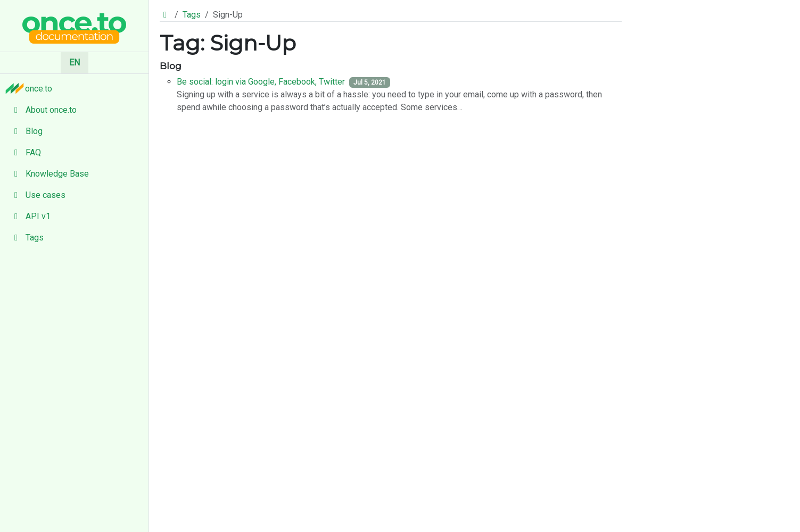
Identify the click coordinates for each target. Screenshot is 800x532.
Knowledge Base (49, 174)
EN (75, 63)
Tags (26, 238)
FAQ (25, 152)
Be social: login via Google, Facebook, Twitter (261, 82)
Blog (26, 131)
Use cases (37, 195)
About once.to (43, 110)
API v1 (30, 216)
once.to (31, 88)
